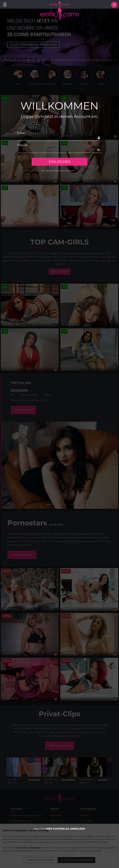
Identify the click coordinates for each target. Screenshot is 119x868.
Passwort (23, 145)
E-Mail (21, 133)
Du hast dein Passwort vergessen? (58, 171)
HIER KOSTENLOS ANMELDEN (65, 829)
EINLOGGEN (59, 162)
